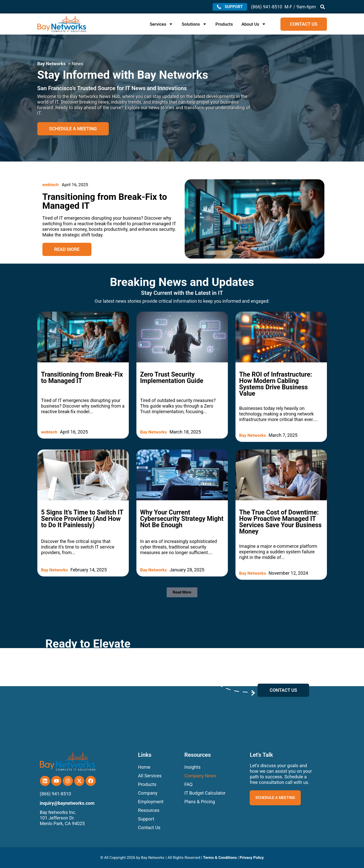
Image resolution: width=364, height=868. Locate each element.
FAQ (188, 784)
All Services (150, 776)
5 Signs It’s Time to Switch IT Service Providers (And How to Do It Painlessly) (82, 519)
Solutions (194, 24)
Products (224, 24)
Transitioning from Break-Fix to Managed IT (82, 378)
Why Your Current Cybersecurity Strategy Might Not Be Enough (182, 519)
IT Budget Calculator (205, 793)
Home (144, 767)
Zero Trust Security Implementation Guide (172, 378)
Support (146, 819)
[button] (323, 7)
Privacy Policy (252, 858)
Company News (200, 776)
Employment (151, 802)
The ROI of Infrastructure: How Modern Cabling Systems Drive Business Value (276, 384)
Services (161, 24)
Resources (149, 810)
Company (148, 793)
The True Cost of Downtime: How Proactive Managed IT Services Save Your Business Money (281, 522)
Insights (193, 767)
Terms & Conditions (220, 858)
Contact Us (149, 827)
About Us (254, 24)
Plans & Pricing (200, 802)
